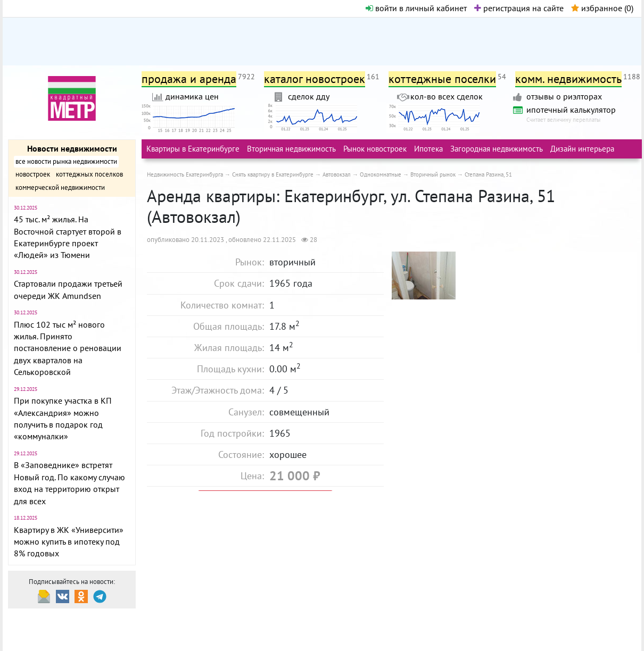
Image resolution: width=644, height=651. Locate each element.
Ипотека (428, 149)
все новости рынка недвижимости (66, 161)
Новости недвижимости (72, 148)
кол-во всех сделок (447, 96)
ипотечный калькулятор (571, 110)
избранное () (602, 8)
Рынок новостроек (375, 149)
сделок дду (309, 96)
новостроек (33, 174)
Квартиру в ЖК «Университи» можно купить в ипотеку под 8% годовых (69, 542)
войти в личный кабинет (416, 8)
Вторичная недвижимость (291, 149)
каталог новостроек (315, 79)
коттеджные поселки (442, 79)
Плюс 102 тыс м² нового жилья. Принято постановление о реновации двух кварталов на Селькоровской (68, 348)
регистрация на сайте (519, 8)
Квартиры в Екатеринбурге (193, 149)
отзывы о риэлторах (564, 96)
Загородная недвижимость (497, 149)
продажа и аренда (189, 79)
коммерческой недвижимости (60, 187)
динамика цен (192, 96)
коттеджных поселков (89, 174)
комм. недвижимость (568, 79)
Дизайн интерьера (582, 149)
